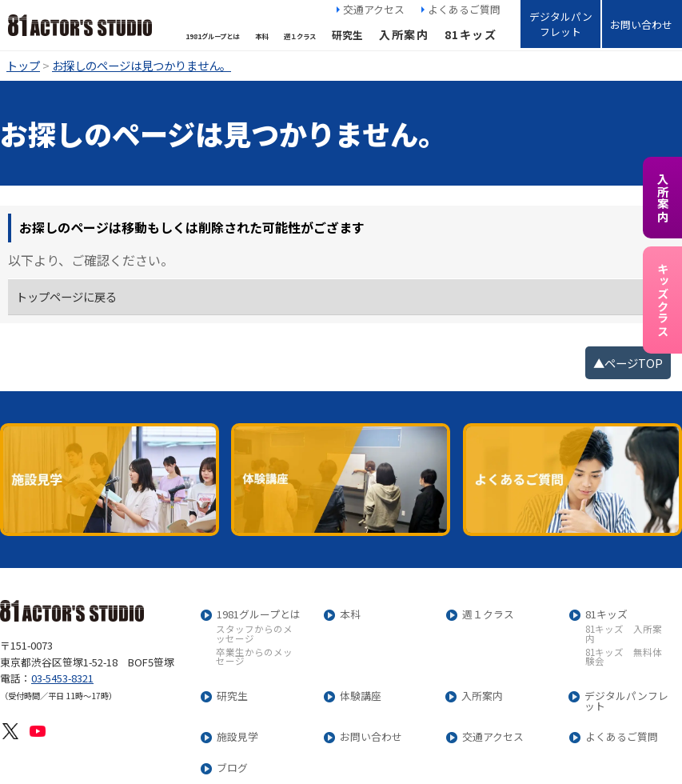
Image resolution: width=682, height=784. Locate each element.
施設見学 (237, 737)
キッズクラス (662, 300)
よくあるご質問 (464, 9)
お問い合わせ (641, 24)
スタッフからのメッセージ (254, 634)
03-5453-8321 (62, 678)
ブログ (232, 768)
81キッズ (471, 34)
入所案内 (404, 34)
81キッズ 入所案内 (624, 634)
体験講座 (361, 696)
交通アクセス (374, 9)
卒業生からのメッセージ (254, 657)
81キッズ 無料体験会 (624, 657)
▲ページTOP (628, 363)
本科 (350, 615)
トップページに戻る (66, 296)
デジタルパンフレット (561, 24)
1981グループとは (259, 615)
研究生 (232, 696)
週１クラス (488, 615)
